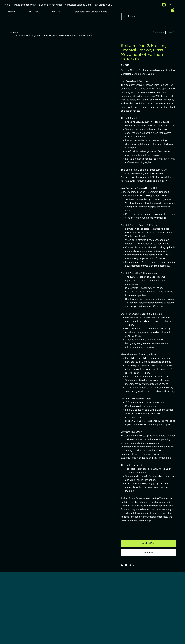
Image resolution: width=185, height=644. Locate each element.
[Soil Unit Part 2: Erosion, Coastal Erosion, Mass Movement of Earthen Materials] (51, 35)
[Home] (13, 32)
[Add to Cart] (148, 543)
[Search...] (145, 16)
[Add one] (136, 532)
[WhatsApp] (122, 565)
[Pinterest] (130, 565)
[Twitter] (133, 565)
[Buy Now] (148, 552)
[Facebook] (126, 565)
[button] (173, 10)
